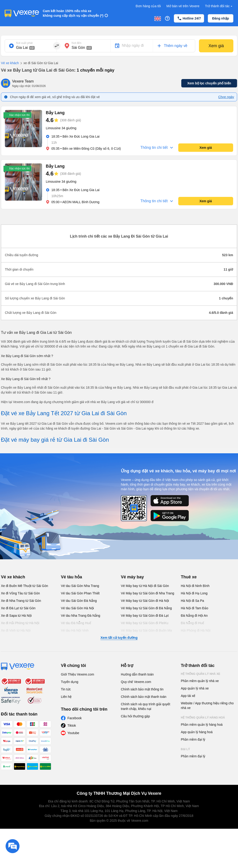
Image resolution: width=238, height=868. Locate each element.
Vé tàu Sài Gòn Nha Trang (80, 586)
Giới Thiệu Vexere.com (78, 674)
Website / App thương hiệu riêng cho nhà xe (207, 706)
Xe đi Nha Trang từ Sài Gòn (21, 601)
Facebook (74, 718)
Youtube (73, 733)
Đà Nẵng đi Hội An (194, 616)
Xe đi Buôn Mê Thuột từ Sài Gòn (25, 586)
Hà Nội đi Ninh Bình (195, 586)
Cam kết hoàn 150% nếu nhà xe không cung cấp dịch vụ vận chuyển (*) (73, 13)
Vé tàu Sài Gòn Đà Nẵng (79, 601)
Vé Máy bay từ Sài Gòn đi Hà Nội (145, 601)
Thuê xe (189, 577)
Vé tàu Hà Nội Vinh (75, 630)
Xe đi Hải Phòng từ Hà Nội (20, 623)
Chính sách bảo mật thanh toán (144, 697)
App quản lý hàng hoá (197, 732)
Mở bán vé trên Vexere (183, 6)
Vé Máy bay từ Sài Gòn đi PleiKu (145, 623)
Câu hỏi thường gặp (135, 716)
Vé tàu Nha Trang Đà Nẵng (81, 616)
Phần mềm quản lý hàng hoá (202, 725)
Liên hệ (66, 697)
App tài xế (188, 696)
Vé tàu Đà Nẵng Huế (76, 623)
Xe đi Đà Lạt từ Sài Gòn (18, 608)
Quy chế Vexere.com (136, 682)
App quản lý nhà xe (195, 688)
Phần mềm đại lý (193, 739)
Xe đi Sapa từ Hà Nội (16, 616)
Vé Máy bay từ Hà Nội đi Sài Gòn (145, 586)
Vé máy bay (132, 577)
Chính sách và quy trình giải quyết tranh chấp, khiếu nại (145, 706)
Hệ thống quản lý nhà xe (201, 674)
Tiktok (72, 726)
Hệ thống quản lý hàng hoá (203, 718)
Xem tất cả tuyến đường (119, 638)
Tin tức (66, 689)
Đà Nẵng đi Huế (192, 623)
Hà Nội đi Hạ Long (194, 593)
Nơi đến (76, 43)
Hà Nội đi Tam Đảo (195, 608)
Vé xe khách (10, 63)
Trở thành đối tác (219, 6)
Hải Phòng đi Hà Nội (196, 630)
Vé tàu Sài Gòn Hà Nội (77, 608)
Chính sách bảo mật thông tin (142, 689)
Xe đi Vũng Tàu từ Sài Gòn (20, 593)
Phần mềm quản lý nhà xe (200, 681)
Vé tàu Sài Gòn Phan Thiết (80, 593)
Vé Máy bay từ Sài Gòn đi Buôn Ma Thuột (146, 633)
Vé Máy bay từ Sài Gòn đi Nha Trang (147, 593)
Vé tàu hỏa (71, 577)
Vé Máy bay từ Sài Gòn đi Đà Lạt (145, 616)
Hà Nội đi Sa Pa (192, 601)
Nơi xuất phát (24, 43)
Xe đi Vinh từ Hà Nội (16, 630)
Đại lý (185, 749)
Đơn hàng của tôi (148, 6)
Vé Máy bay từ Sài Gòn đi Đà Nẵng (146, 608)
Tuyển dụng (70, 682)
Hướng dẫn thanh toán (137, 674)
